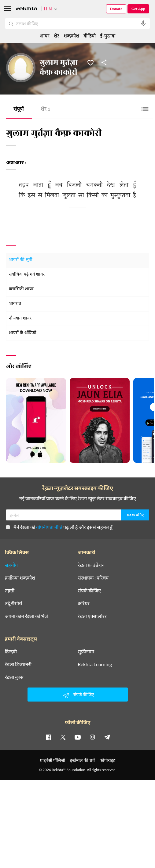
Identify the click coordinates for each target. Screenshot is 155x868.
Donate (116, 9)
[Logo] (27, 9)
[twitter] (63, 737)
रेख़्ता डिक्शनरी (18, 664)
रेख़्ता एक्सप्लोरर (92, 616)
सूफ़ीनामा (86, 652)
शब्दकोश (71, 36)
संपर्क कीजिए (89, 591)
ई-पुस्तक (108, 36)
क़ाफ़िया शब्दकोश (20, 578)
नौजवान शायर (20, 318)
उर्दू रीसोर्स (14, 603)
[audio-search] (143, 23)
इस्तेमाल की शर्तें (82, 760)
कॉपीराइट (107, 760)
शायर (45, 36)
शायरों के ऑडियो (23, 333)
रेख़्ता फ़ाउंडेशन (91, 565)
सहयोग (11, 565)
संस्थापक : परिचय (93, 578)
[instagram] (92, 737)
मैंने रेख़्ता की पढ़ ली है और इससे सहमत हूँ (59, 527)
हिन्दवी (11, 652)
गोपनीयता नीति (49, 527)
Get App (138, 9)
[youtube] (78, 737)
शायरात (15, 304)
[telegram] (107, 737)
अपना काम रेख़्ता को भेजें (26, 616)
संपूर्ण (18, 110)
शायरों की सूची (21, 260)
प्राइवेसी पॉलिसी (53, 760)
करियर (84, 603)
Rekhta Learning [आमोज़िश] (95, 664)
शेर (45, 110)
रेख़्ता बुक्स (14, 677)
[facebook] (48, 737)
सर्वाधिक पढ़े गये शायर (27, 275)
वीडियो (90, 36)
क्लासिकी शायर (21, 289)
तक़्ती (10, 591)
